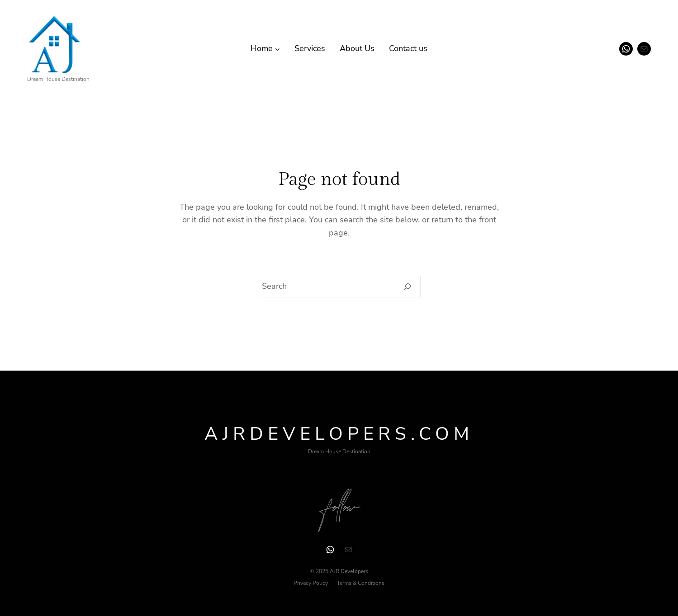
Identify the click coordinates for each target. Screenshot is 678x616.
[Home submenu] (277, 49)
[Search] (408, 287)
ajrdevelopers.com (339, 434)
